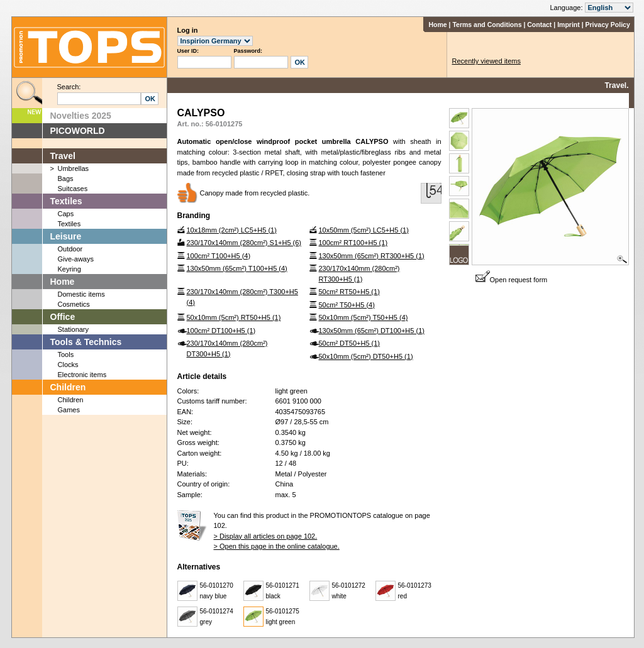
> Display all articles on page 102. (266, 536)
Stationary (74, 329)
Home (437, 25)
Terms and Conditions (487, 25)
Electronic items (82, 375)
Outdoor (70, 249)
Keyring (69, 269)
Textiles (66, 201)
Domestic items (81, 294)
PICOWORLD (78, 131)
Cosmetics (74, 304)
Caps (66, 214)
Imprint (569, 25)
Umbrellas (74, 168)
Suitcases (73, 189)
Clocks (68, 365)
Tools (66, 354)
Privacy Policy (608, 25)
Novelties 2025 (81, 116)
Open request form (512, 280)
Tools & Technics (86, 342)
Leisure (66, 236)
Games (69, 410)
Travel (63, 156)
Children (68, 387)
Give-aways (76, 259)
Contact (539, 25)
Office (63, 317)
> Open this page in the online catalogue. (277, 546)
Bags (66, 178)
